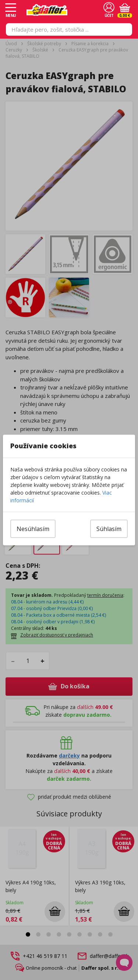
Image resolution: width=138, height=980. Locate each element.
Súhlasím (109, 529)
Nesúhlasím (33, 529)
